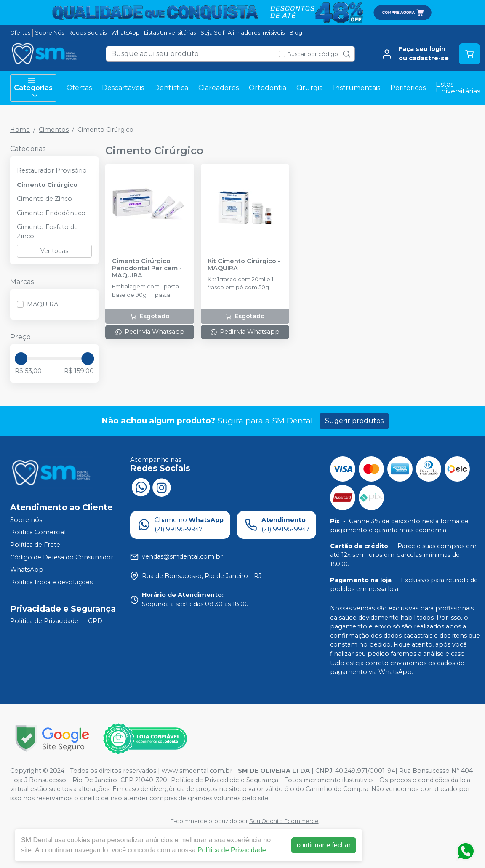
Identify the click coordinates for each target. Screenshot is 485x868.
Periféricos (408, 88)
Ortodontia (268, 88)
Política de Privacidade (232, 850)
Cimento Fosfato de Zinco (47, 232)
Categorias (33, 88)
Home (20, 130)
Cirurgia (310, 88)
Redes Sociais (87, 33)
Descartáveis (123, 88)
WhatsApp (125, 33)
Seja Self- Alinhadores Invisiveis (242, 33)
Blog (296, 33)
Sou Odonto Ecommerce (284, 821)
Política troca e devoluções (51, 582)
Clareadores (219, 88)
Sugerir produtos (354, 421)
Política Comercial (38, 533)
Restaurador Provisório (52, 170)
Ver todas (54, 251)
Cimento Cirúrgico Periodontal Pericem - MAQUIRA (147, 269)
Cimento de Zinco (44, 199)
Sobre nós (26, 520)
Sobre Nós (49, 33)
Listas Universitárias (170, 33)
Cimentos (54, 130)
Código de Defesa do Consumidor (62, 557)
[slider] (21, 359)
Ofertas (20, 33)
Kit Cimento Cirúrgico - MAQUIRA (244, 265)
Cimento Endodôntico (51, 213)
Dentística (171, 88)
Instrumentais (357, 88)
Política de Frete (35, 545)
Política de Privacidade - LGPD (56, 621)
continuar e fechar (324, 845)
